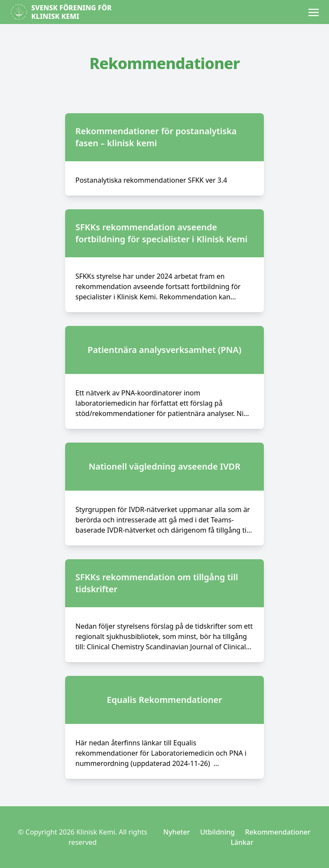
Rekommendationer (278, 832)
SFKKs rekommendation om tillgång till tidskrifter (157, 583)
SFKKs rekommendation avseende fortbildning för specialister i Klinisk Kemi (162, 233)
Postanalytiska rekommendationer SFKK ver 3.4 (151, 180)
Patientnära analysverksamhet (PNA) (165, 350)
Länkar (242, 842)
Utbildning (217, 832)
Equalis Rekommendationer (164, 700)
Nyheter (176, 832)
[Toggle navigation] (314, 12)
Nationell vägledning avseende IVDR (164, 466)
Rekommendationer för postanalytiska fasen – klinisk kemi (156, 137)
